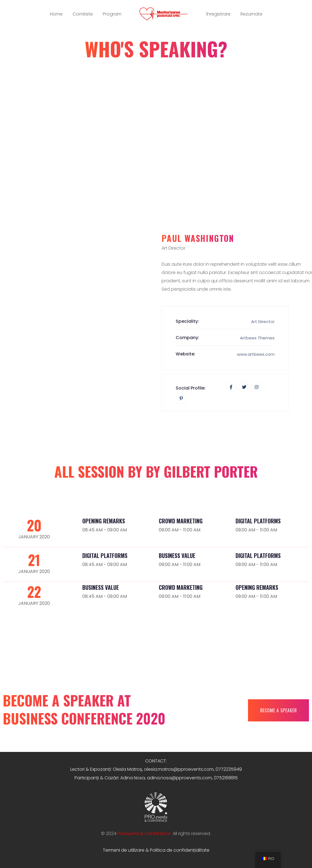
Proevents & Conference (144, 834)
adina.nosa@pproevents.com (179, 778)
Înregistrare (218, 14)
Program (112, 14)
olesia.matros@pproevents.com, (179, 769)
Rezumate (251, 14)
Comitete (83, 14)
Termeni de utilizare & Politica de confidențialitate (156, 850)
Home (56, 14)
